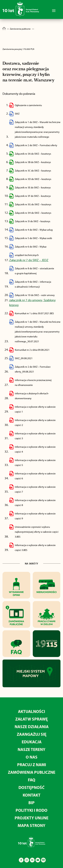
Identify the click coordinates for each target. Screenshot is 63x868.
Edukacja (32, 742)
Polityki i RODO (32, 810)
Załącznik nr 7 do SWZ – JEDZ (29, 260)
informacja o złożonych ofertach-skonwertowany (32, 396)
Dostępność (32, 787)
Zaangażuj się (32, 734)
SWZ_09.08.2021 (24, 358)
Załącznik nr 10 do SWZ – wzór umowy (35, 295)
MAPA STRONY (32, 825)
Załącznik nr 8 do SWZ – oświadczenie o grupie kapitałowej (34, 271)
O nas (32, 757)
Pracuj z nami (32, 765)
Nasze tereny (32, 749)
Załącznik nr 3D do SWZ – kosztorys (33, 179)
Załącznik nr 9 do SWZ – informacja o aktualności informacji (33, 284)
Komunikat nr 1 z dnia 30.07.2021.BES (34, 313)
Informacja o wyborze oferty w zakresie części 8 (35, 503)
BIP (32, 803)
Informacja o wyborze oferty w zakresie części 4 (35, 449)
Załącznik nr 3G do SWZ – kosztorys (33, 204)
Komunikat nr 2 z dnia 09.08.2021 (32, 350)
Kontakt (32, 795)
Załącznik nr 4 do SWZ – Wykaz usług (34, 230)
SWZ (17, 114)
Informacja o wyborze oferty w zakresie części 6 (35, 476)
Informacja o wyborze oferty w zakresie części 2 (35, 423)
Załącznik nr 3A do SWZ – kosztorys (33, 154)
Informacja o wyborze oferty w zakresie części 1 (35, 409)
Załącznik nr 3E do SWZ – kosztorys (33, 187)
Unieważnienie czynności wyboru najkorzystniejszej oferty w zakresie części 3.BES (37, 532)
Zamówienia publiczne (32, 772)
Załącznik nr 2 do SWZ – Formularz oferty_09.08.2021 (33, 369)
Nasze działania (32, 727)
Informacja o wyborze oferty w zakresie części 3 (35, 436)
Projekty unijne (32, 818)
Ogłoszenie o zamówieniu (28, 105)
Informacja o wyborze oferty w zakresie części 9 (35, 516)
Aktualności (32, 711)
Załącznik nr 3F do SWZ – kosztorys (33, 196)
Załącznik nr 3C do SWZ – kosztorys (33, 171)
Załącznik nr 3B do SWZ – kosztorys (33, 162)
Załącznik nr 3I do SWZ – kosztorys (33, 221)
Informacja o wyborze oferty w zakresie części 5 (35, 463)
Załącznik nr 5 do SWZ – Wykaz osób (33, 238)
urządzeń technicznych (27, 255)
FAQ (32, 780)
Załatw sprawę (32, 719)
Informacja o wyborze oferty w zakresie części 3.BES (35, 548)
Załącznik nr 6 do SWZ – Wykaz (31, 247)
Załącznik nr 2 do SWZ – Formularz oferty (36, 145)
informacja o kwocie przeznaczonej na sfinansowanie (33, 382)
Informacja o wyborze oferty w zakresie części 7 (35, 489)
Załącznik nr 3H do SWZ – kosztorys (33, 213)
